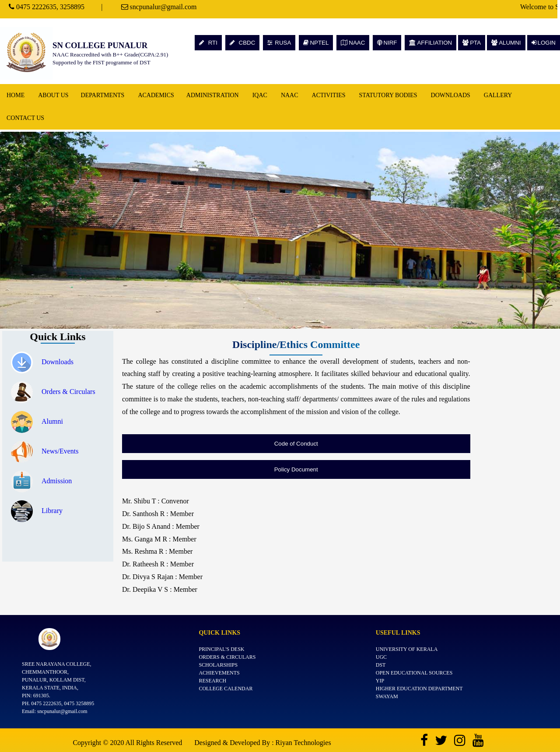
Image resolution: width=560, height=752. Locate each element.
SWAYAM (387, 696)
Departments (103, 95)
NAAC (353, 43)
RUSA (279, 43)
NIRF (387, 43)
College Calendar (226, 689)
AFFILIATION (430, 43)
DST (381, 665)
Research (212, 681)
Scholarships (218, 665)
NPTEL (316, 43)
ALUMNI (506, 43)
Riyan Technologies (303, 743)
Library (37, 511)
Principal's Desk (221, 649)
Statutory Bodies (388, 95)
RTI (208, 43)
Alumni (37, 421)
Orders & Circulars (53, 392)
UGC (381, 657)
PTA (472, 43)
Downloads (451, 95)
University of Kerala (407, 649)
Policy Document (296, 469)
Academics (156, 95)
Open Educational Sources (414, 673)
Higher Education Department (419, 689)
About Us (53, 95)
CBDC (242, 43)
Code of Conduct (296, 444)
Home (16, 95)
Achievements (219, 673)
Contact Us (25, 118)
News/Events (45, 451)
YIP (380, 681)
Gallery (498, 95)
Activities (329, 95)
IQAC (260, 95)
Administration (213, 95)
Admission (41, 481)
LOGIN (544, 43)
